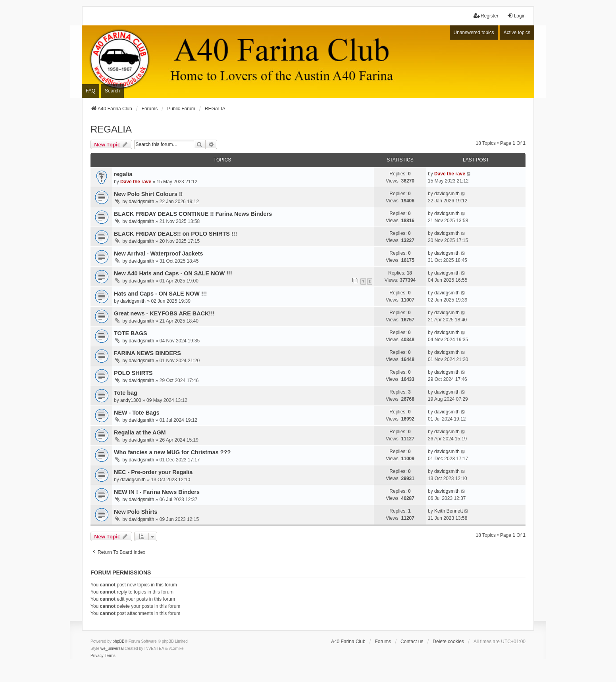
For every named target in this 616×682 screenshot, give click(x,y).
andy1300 (131, 400)
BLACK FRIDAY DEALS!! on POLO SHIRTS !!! (175, 234)
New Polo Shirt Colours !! (148, 194)
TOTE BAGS (131, 333)
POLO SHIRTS (133, 373)
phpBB (119, 641)
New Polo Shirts (136, 512)
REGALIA (111, 129)
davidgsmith (141, 202)
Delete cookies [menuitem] (448, 642)
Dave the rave (136, 182)
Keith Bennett (449, 511)
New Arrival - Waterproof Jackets (158, 254)
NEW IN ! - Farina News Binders (157, 492)
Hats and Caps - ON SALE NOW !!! (160, 294)
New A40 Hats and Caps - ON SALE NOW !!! (173, 273)
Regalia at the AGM (140, 432)
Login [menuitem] (516, 16)
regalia (123, 174)
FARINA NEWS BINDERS (147, 353)
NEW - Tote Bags (137, 413)
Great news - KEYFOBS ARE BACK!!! (164, 313)
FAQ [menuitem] (90, 91)
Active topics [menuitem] (517, 33)
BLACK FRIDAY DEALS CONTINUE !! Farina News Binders (193, 214)
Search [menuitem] (112, 91)
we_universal (112, 648)
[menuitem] (97, 656)
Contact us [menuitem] (412, 642)
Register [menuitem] (486, 16)
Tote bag (126, 393)
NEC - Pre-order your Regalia (153, 472)
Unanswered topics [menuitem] (474, 33)
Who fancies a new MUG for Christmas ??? (172, 452)
